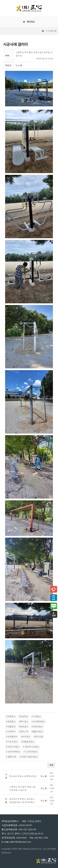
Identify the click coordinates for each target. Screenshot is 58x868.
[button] (18, 65)
